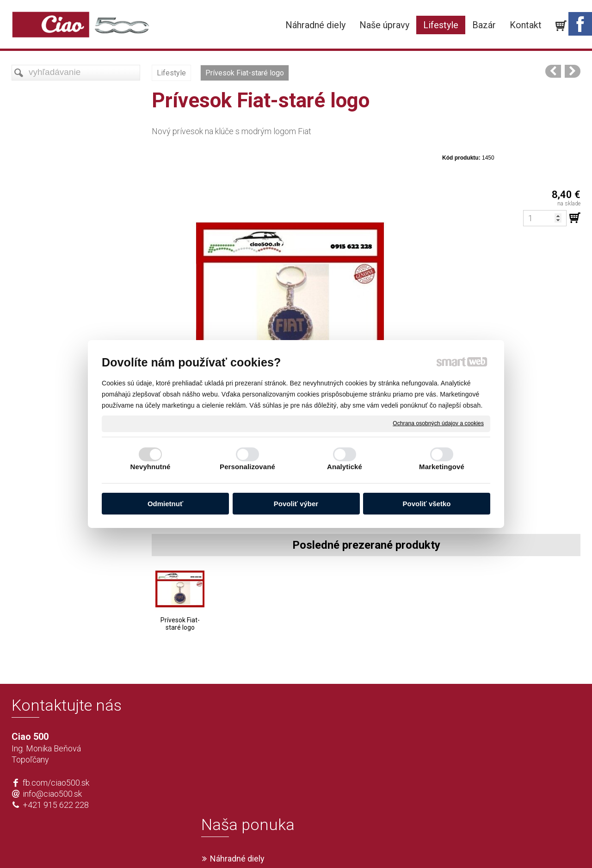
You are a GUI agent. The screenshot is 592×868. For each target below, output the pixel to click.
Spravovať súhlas (433, 845)
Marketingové (442, 467)
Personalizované (247, 467)
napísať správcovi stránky (269, 845)
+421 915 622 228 (56, 805)
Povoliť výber (296, 504)
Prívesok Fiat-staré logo (180, 624)
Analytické (345, 467)
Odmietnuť (165, 504)
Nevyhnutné (151, 467)
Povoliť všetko (427, 504)
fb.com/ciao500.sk (56, 783)
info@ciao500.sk (52, 794)
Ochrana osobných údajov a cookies (438, 423)
